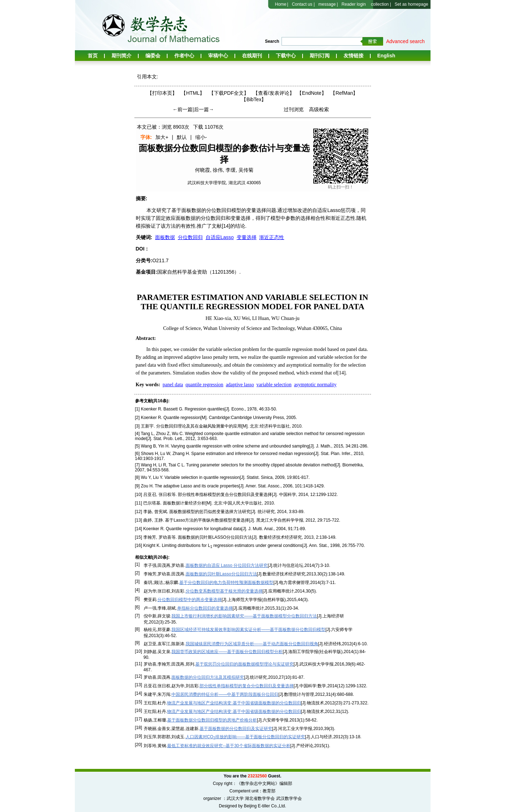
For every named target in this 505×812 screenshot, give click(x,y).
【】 (274, 93)
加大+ (162, 137)
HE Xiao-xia (218, 318)
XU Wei (242, 318)
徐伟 (218, 170)
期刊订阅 (320, 56)
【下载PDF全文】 (229, 93)
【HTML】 (193, 93)
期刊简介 (122, 56)
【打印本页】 (162, 93)
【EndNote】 (311, 93)
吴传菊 (246, 170)
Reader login (354, 4)
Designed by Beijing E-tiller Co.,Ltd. (252, 806)
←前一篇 (182, 109)
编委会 (153, 56)
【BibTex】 (254, 99)
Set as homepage (411, 4)
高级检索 (319, 109)
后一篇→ (204, 109)
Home (281, 4)
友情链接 (354, 56)
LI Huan (261, 318)
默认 (182, 137)
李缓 (231, 170)
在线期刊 (252, 56)
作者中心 (184, 56)
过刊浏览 (294, 109)
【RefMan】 (344, 93)
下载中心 (286, 56)
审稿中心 (218, 56)
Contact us (302, 4)
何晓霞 (202, 170)
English (387, 56)
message (327, 4)
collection (380, 4)
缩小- (201, 137)
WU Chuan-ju (285, 318)
